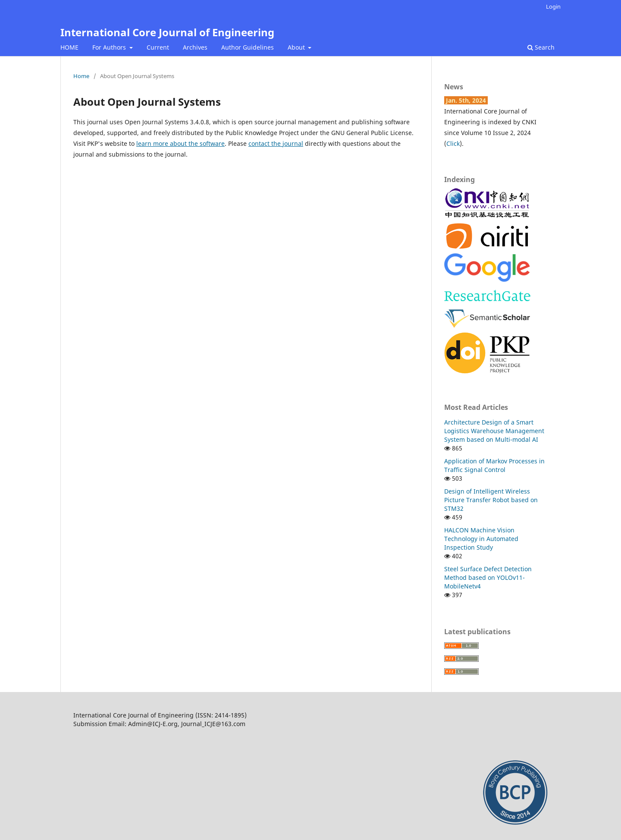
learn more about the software (180, 143)
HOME (69, 47)
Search (541, 47)
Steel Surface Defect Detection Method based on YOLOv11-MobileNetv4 (488, 577)
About (297, 47)
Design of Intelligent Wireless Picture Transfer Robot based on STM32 (491, 500)
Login (553, 6)
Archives (195, 47)
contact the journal (276, 143)
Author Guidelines (248, 47)
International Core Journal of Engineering (167, 32)
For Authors (110, 47)
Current (158, 47)
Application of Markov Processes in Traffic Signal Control (494, 465)
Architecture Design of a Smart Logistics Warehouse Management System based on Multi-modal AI (494, 431)
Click (453, 143)
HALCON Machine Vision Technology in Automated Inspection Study (481, 539)
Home (81, 76)
